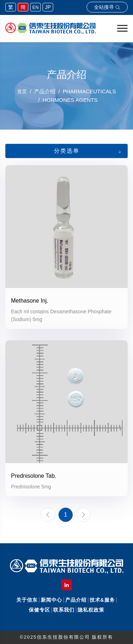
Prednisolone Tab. (34, 476)
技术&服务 (102, 600)
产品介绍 (76, 600)
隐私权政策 (91, 610)
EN (35, 7)
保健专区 (39, 610)
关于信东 (27, 600)
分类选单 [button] (67, 151)
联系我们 (64, 610)
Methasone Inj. (30, 301)
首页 (22, 91)
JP (48, 7)
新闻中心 (51, 600)
